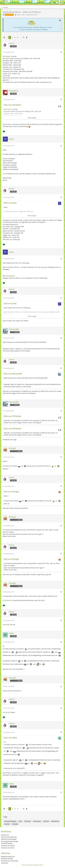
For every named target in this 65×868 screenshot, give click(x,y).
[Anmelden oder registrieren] (57, 3)
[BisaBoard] (5, 3)
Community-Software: (33, 865)
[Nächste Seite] (27, 37)
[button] (62, 3)
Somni (19, 15)
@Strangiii (6, 625)
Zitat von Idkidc (10, 738)
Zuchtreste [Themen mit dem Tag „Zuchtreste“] (28, 821)
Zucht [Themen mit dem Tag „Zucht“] (20, 821)
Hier (4, 174)
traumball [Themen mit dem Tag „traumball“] (46, 821)
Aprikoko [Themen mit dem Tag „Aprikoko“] (7, 824)
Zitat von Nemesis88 (13, 374)
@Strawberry (7, 56)
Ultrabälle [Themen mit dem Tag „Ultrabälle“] (15, 824)
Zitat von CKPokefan (12, 105)
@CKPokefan (11, 276)
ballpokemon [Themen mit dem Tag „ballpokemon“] (55, 821)
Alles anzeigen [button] (32, 118)
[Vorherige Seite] (4, 37)
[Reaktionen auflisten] (5, 131)
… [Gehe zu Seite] (20, 37)
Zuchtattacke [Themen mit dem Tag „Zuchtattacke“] (37, 821)
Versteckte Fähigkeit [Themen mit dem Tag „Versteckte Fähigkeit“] (10, 821)
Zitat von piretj (10, 203)
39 (23, 37)
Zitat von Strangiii (11, 492)
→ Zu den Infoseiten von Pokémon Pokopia (33, 30)
